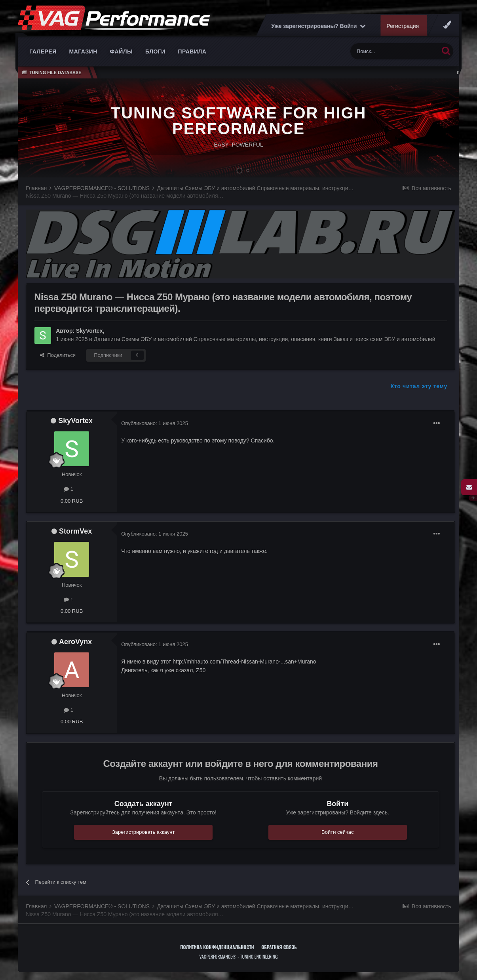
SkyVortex (89, 331)
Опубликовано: (155, 423)
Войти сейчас (338, 832)
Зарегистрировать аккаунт (143, 832)
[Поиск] (394, 51)
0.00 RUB (72, 501)
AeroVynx (75, 642)
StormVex (75, 531)
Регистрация (403, 26)
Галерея (43, 51)
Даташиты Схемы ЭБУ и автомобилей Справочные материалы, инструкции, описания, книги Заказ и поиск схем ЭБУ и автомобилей (265, 339)
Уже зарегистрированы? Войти (318, 26)
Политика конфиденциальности (217, 947)
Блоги (155, 51)
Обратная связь (279, 947)
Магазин (83, 51)
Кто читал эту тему (419, 386)
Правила (192, 51)
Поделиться (58, 355)
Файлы (122, 51)
